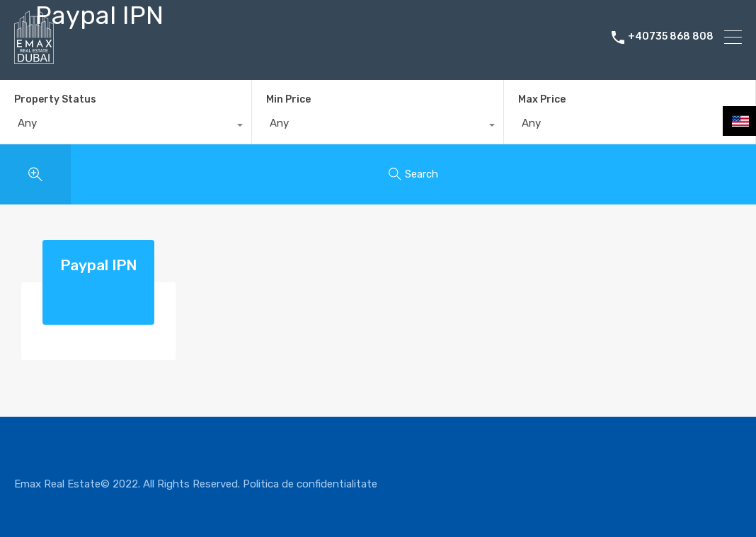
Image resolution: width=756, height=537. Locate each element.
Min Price (288, 99)
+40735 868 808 (671, 37)
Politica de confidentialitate (310, 484)
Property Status (55, 99)
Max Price (542, 99)
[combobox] (126, 127)
